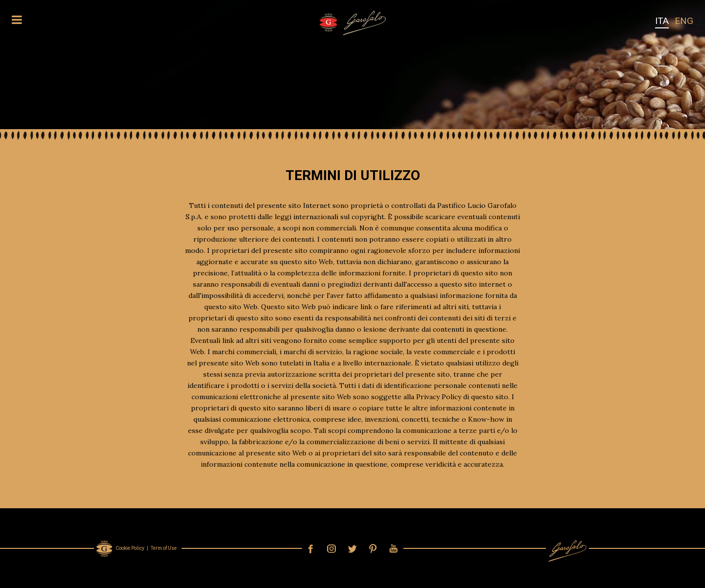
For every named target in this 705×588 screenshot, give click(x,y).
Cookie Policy (130, 548)
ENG (684, 21)
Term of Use (164, 548)
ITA (662, 21)
